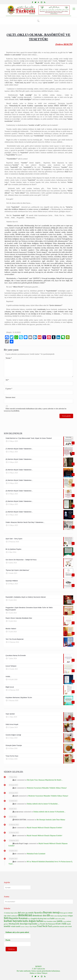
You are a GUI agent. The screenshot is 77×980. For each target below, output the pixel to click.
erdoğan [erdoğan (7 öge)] (70, 916)
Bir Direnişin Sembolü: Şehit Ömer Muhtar (51, 820)
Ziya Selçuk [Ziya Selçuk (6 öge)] (33, 927)
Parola (8, 940)
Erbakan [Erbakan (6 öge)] (65, 916)
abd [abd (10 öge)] (19, 913)
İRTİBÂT (38, 967)
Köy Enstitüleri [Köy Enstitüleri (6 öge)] (48, 921)
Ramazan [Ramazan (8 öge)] (52, 924)
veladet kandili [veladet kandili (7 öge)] (16, 926)
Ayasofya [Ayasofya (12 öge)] (38, 912)
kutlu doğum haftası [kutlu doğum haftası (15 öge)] (33, 921)
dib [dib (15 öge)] (48, 915)
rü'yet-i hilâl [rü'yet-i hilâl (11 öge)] (61, 924)
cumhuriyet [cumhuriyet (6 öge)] (14, 916)
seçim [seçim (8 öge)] (69, 924)
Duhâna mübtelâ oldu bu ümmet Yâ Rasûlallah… (43, 804)
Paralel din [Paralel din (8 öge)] (44, 924)
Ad (7, 380)
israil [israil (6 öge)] (48, 919)
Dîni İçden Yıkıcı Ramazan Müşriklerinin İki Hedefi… (45, 780)
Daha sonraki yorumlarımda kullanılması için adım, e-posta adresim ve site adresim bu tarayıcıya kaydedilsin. (35, 410)
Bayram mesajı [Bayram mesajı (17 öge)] (51, 912)
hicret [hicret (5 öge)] (29, 919)
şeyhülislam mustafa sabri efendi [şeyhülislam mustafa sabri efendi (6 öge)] (62, 927)
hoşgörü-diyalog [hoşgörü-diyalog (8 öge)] (37, 918)
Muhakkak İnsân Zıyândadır (36, 854)
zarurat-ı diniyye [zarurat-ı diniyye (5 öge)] (25, 927)
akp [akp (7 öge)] (27, 913)
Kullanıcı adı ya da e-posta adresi (17, 932)
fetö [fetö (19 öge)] (6, 918)
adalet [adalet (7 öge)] (23, 913)
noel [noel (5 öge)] (39, 924)
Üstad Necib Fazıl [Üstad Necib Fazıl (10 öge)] (44, 926)
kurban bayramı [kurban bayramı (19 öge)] (13, 921)
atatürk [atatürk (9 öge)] (31, 913)
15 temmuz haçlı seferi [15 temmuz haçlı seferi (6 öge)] (11, 913)
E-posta (9, 389)
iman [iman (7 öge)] (45, 919)
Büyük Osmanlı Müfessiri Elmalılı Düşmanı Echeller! (45, 828)
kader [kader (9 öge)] (53, 918)
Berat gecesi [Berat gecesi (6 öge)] (64, 913)
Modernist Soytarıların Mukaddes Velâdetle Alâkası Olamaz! (47, 788)
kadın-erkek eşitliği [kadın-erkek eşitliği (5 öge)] (60, 919)
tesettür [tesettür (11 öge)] (7, 926)
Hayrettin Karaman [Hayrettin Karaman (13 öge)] (18, 918)
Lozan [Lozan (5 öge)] (64, 921)
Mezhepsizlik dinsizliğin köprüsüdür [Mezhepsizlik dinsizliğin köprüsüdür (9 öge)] (23, 924)
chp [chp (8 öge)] (5, 916)
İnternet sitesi (10, 397)
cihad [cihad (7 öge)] (9, 916)
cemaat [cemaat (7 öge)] (70, 913)
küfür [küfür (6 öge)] (55, 921)
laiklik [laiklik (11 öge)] (60, 921)
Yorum (9, 358)
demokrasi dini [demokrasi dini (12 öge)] (39, 915)
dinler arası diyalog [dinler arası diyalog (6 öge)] (56, 916)
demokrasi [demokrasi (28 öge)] (25, 915)
